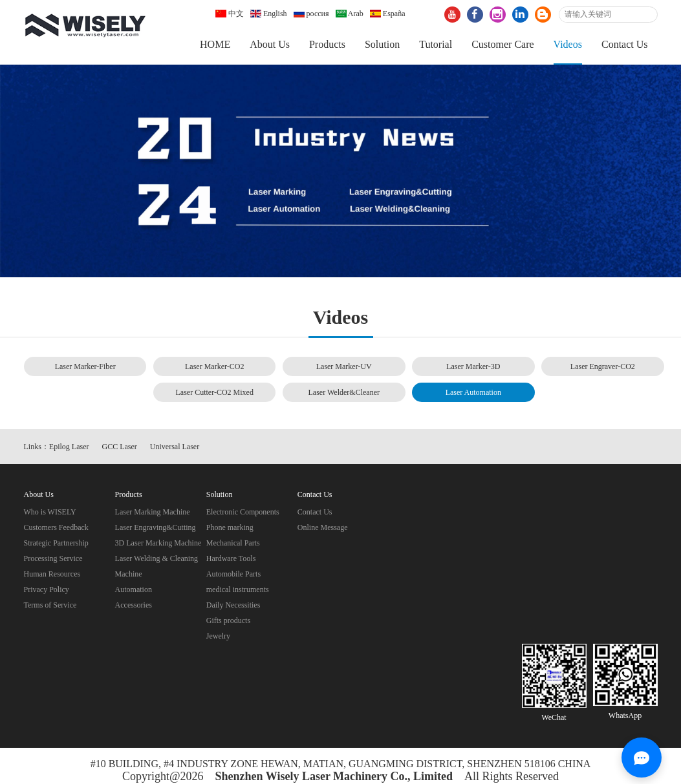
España (388, 14)
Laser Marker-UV (344, 366)
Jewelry (218, 636)
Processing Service (53, 558)
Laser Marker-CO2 (214, 366)
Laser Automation (473, 392)
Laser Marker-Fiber (85, 366)
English (269, 14)
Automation (134, 589)
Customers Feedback (56, 527)
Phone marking (230, 527)
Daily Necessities (233, 605)
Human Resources (52, 574)
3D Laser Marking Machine (158, 543)
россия (311, 14)
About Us (270, 44)
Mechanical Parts (233, 543)
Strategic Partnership (56, 543)
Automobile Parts (233, 574)
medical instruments (238, 589)
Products (327, 44)
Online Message (323, 527)
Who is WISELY (50, 512)
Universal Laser (175, 447)
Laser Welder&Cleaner (344, 392)
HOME (215, 44)
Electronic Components (243, 512)
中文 (230, 14)
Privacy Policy (47, 589)
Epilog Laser (69, 447)
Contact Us (625, 44)
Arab (350, 14)
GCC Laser (120, 447)
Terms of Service (50, 605)
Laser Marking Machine (153, 512)
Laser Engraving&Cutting (156, 527)
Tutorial (436, 44)
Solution (382, 44)
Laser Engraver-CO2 (603, 366)
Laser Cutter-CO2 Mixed (215, 392)
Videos (568, 44)
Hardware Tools (231, 558)
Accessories (134, 605)
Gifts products (228, 620)
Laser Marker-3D (473, 366)
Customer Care (503, 44)
